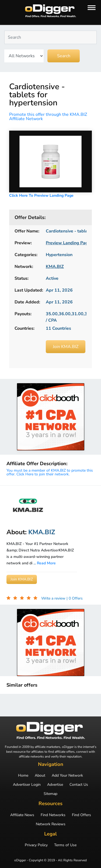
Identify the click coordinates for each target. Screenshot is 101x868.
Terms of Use (65, 845)
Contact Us (79, 785)
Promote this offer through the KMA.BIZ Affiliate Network (48, 117)
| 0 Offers (75, 598)
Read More (46, 563)
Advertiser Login (27, 785)
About (40, 776)
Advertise (55, 785)
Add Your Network (67, 776)
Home (23, 776)
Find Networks (53, 815)
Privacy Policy (36, 845)
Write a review (54, 598)
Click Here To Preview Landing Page (41, 196)
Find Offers (81, 815)
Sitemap (50, 794)
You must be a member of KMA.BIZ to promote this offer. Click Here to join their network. (50, 472)
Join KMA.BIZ (66, 347)
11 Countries (58, 328)
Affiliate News (22, 815)
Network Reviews (51, 824)
